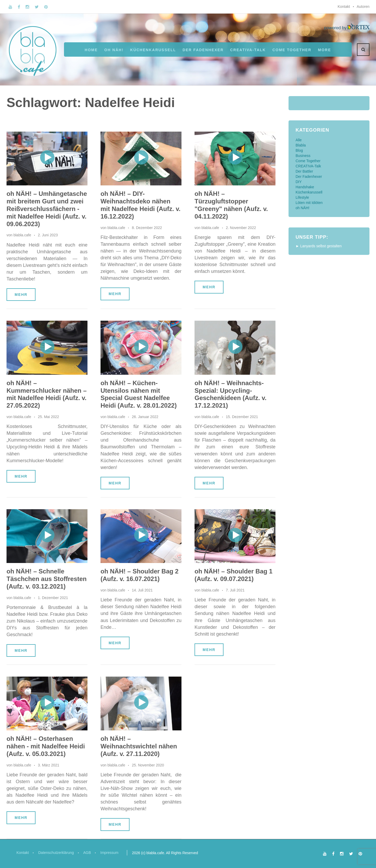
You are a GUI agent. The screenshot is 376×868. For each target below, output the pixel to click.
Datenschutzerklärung (56, 853)
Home (91, 50)
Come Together (292, 50)
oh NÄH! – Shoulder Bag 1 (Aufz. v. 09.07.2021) (234, 575)
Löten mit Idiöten (309, 203)
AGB (87, 853)
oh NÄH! (114, 50)
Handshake (305, 187)
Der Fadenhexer (203, 50)
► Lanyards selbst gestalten (319, 246)
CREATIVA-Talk (248, 50)
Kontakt (344, 7)
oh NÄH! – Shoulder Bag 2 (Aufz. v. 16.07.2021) (140, 575)
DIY (299, 182)
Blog (299, 150)
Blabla (301, 145)
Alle (299, 140)
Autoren (363, 7)
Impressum (109, 853)
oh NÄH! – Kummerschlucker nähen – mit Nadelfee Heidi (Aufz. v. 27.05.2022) (47, 394)
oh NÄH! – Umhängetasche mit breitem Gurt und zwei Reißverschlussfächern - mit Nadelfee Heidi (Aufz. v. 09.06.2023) (47, 209)
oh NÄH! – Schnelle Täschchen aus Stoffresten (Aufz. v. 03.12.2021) (47, 579)
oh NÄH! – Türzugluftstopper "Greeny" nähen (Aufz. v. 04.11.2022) (231, 205)
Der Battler (304, 171)
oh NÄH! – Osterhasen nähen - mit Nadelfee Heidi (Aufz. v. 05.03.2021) (46, 746)
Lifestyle (302, 197)
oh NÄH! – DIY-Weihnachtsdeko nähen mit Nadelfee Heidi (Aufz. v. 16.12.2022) (140, 205)
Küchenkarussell (153, 50)
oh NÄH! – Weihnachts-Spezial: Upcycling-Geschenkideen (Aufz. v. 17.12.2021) (231, 394)
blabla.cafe (22, 235)
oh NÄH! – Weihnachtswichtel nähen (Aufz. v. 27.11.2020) (139, 746)
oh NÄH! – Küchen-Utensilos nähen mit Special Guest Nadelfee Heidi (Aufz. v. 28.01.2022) (139, 394)
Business (303, 156)
